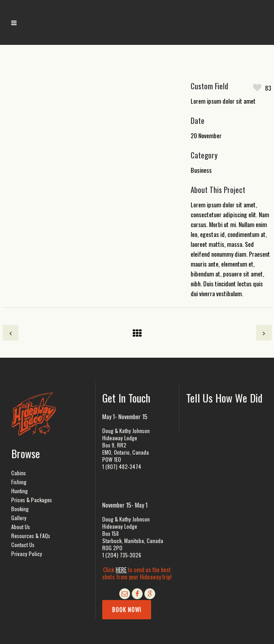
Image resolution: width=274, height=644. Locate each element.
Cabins (19, 473)
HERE (121, 570)
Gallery (19, 518)
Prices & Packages (32, 500)
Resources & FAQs (31, 536)
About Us (21, 527)
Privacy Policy (27, 554)
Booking (20, 509)
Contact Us (23, 545)
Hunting (20, 491)
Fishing (19, 482)
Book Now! (127, 609)
